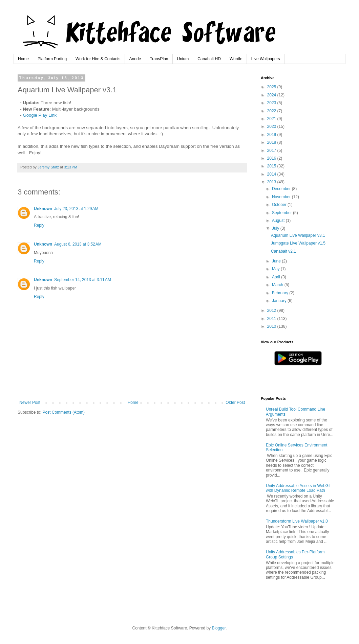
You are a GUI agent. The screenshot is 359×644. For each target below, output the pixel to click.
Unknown (43, 209)
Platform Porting (52, 59)
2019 (272, 135)
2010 (272, 326)
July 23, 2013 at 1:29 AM (76, 209)
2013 (272, 182)
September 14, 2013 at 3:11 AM (83, 280)
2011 (272, 319)
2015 (272, 166)
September (282, 213)
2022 (272, 111)
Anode (135, 59)
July (276, 228)
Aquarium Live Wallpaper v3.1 (298, 235)
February (281, 293)
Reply (39, 225)
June (277, 261)
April (277, 277)
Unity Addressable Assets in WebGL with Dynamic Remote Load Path (298, 488)
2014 (272, 174)
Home (23, 59)
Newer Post (30, 402)
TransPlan (159, 59)
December (282, 189)
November (282, 197)
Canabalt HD (209, 59)
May (276, 269)
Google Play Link (40, 115)
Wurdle (236, 59)
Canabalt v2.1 (283, 251)
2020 (272, 127)
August (279, 221)
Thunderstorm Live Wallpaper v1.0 (297, 521)
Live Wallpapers (266, 59)
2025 (272, 87)
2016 (272, 158)
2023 (272, 103)
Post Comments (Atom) (64, 412)
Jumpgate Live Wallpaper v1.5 (298, 243)
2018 (272, 142)
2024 (272, 95)
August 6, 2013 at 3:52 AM (78, 244)
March (278, 285)
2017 (272, 151)
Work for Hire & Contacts (98, 59)
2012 (272, 310)
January (280, 301)
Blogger (219, 628)
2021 (272, 119)
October (280, 205)
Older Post (235, 402)
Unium (183, 59)
